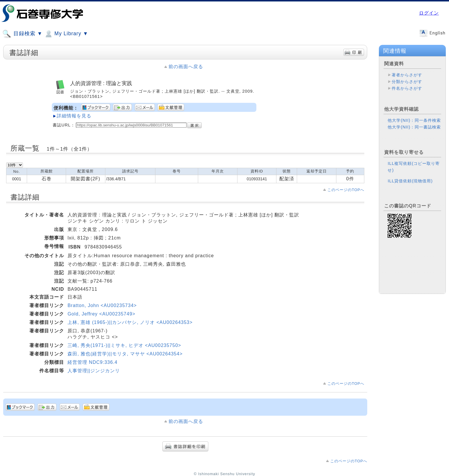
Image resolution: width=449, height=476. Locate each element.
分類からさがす (407, 82)
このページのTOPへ (346, 190)
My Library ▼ (66, 34)
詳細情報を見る (74, 116)
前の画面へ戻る (186, 67)
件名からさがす (407, 88)
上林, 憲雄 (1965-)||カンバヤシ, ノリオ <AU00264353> (130, 322)
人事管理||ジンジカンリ (94, 371)
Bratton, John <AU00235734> (102, 305)
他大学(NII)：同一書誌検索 (414, 127)
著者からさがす (407, 75)
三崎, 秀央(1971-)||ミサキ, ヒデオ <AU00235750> (124, 345)
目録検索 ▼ (22, 34)
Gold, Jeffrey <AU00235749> (101, 314)
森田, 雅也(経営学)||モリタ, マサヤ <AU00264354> (125, 354)
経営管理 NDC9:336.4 (93, 362)
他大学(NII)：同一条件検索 (414, 120)
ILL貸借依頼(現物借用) (410, 181)
